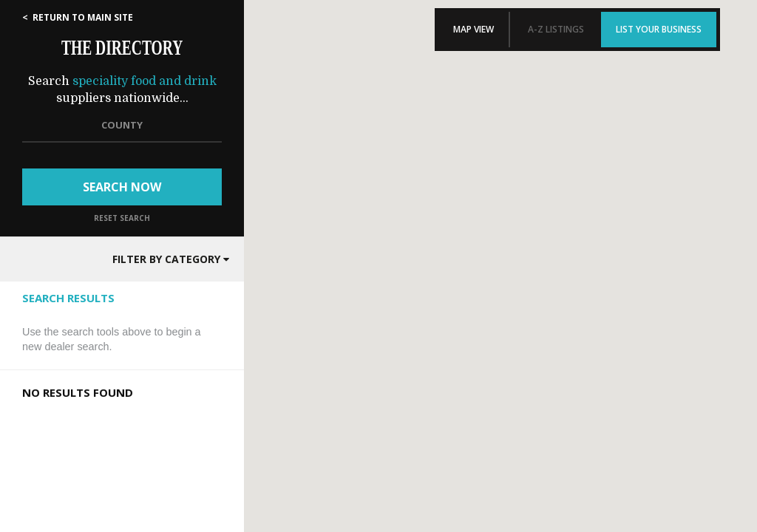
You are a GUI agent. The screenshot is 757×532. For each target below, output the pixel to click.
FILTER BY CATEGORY (171, 259)
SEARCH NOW (122, 187)
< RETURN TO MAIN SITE (78, 17)
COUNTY (122, 125)
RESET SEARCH (122, 218)
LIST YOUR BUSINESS (659, 29)
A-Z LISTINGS (556, 29)
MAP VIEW (473, 29)
